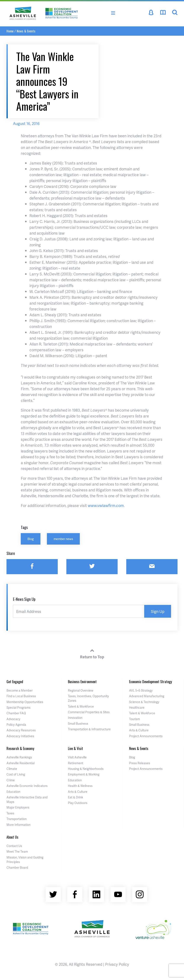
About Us (12, 837)
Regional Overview (81, 690)
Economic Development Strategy (150, 682)
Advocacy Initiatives (20, 736)
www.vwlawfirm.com (106, 505)
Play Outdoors (78, 803)
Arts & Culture (139, 730)
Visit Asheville (77, 757)
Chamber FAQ (16, 713)
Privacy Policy (117, 964)
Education (13, 792)
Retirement (76, 763)
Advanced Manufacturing (147, 696)
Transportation (17, 819)
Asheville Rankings (19, 757)
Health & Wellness (80, 786)
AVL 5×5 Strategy (141, 690)
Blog (31, 539)
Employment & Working (84, 774)
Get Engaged (15, 682)
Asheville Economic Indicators (27, 786)
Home (10, 31)
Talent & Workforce (81, 706)
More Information (18, 825)
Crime (11, 780)
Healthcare (137, 707)
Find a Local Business (21, 696)
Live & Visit (75, 748)
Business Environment (82, 682)
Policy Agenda (16, 725)
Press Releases (140, 763)
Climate (12, 769)
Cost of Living (16, 774)
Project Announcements (146, 736)
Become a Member (20, 690)
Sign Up (158, 611)
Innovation (75, 718)
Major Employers (18, 807)
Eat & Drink (75, 797)
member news (63, 539)
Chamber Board (17, 867)
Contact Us (14, 846)
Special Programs (18, 707)
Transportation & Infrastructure (89, 729)
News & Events (26, 31)
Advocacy (13, 719)
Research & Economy (20, 748)
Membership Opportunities (25, 702)
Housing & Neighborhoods (86, 769)
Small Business (78, 723)
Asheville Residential (21, 763)
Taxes (10, 813)
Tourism (134, 719)
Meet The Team (17, 851)
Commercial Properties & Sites (89, 712)
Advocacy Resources (21, 730)
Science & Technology (144, 702)
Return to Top (92, 653)
